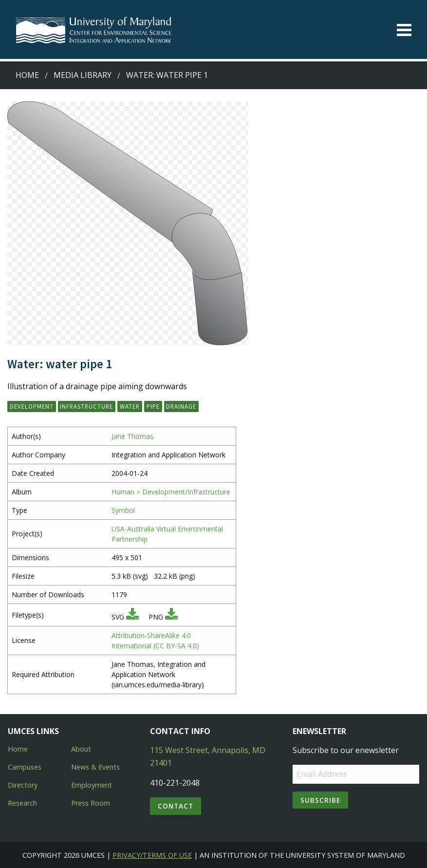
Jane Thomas (132, 436)
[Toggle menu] (404, 30)
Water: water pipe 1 (167, 75)
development (32, 406)
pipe (153, 406)
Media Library (83, 75)
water (130, 406)
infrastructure (86, 406)
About (81, 749)
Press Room (91, 803)
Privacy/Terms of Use (152, 855)
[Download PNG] (171, 617)
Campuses (25, 767)
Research (22, 803)
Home (27, 75)
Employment (92, 785)
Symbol (123, 510)
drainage (181, 406)
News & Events (95, 767)
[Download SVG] (132, 617)
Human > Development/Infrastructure (171, 492)
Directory (23, 785)
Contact (176, 806)
